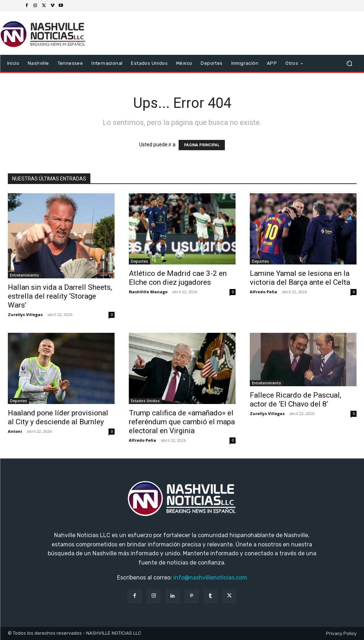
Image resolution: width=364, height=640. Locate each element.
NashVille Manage (148, 292)
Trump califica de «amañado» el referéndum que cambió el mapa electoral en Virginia (182, 422)
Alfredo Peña (263, 292)
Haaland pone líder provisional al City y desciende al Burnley (58, 417)
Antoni (15, 431)
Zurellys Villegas (25, 314)
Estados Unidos (145, 401)
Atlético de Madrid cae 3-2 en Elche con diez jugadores (178, 278)
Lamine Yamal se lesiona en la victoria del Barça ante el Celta (300, 278)
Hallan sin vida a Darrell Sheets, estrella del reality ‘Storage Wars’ (60, 296)
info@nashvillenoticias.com (210, 578)
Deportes (139, 261)
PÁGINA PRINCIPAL (202, 145)
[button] (350, 64)
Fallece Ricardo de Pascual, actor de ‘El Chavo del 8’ (296, 400)
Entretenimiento (25, 275)
